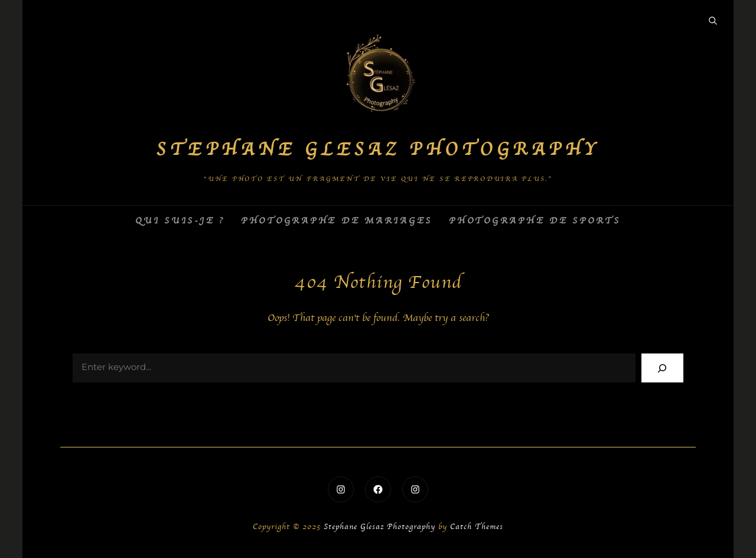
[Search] (662, 368)
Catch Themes (477, 527)
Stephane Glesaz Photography (378, 150)
